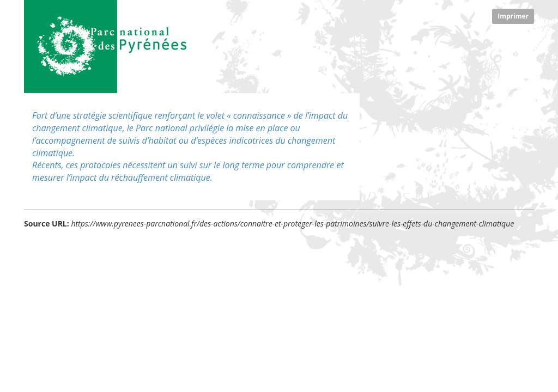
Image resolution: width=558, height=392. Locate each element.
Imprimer (513, 16)
